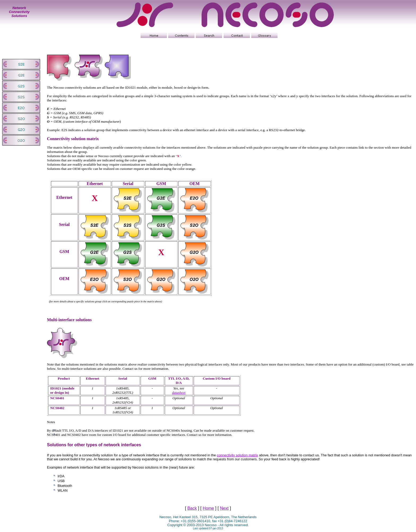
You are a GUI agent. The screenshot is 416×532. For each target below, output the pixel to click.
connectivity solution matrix (237, 455)
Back (192, 508)
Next (224, 508)
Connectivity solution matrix (73, 139)
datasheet (179, 392)
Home (208, 508)
